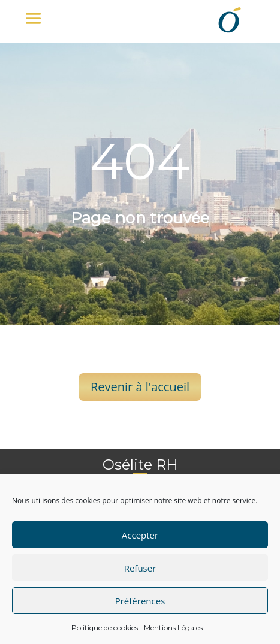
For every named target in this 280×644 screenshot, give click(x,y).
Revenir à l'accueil (140, 387)
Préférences (140, 601)
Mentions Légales (173, 628)
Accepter (140, 535)
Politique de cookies (105, 628)
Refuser (140, 568)
